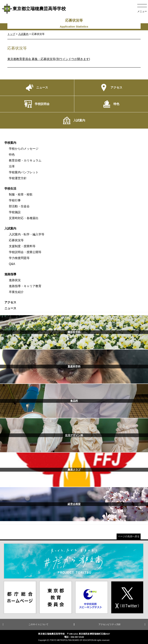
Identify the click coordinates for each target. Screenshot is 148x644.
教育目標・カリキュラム (25, 160)
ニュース (10, 308)
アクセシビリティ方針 (110, 624)
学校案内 (10, 143)
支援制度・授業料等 (22, 246)
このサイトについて (38, 624)
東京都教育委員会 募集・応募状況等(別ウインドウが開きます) (49, 59)
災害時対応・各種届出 (24, 218)
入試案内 (23, 34)
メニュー (142, 11)
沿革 (12, 166)
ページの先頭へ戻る (129, 536)
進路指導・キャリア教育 (25, 286)
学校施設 (15, 212)
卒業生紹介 (16, 292)
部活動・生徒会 (19, 206)
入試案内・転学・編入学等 (27, 234)
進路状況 (15, 280)
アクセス (10, 302)
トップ (11, 34)
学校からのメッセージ (24, 149)
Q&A (12, 264)
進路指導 (10, 274)
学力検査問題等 (19, 258)
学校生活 (10, 189)
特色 (12, 155)
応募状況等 (16, 240)
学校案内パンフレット (24, 172)
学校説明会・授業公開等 (25, 252)
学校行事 (15, 200)
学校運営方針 (18, 178)
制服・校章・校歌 (21, 194)
